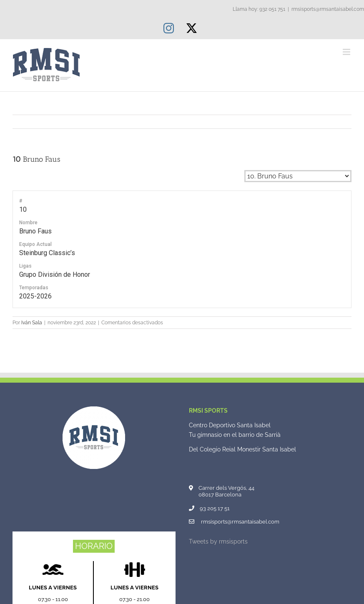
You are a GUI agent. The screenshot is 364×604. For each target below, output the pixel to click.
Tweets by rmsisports (218, 541)
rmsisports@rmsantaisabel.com (328, 9)
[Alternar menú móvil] (347, 52)
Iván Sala (32, 323)
